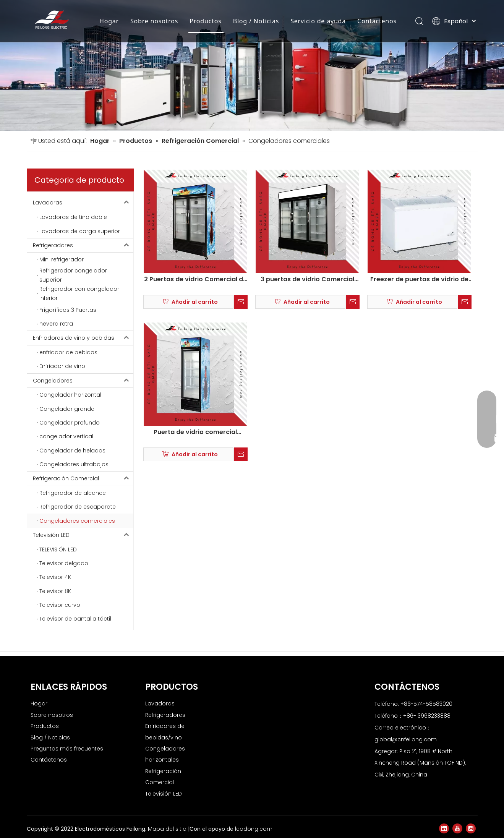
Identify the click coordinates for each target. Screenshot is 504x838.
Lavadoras (83, 203)
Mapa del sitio (168, 829)
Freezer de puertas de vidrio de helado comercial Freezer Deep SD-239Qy (419, 279)
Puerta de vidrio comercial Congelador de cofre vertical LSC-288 (195, 432)
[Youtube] (457, 828)
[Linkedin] (444, 828)
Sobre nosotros (154, 21)
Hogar (109, 21)
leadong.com (254, 829)
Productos (205, 21)
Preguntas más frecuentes (67, 748)
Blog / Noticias (256, 21)
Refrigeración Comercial (83, 478)
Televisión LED (83, 535)
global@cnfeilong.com (406, 739)
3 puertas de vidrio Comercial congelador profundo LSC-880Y (307, 279)
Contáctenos (377, 21)
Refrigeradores (83, 245)
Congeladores (83, 380)
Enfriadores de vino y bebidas (83, 338)
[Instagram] (471, 828)
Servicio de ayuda (318, 21)
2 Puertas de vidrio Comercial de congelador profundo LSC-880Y (195, 279)
